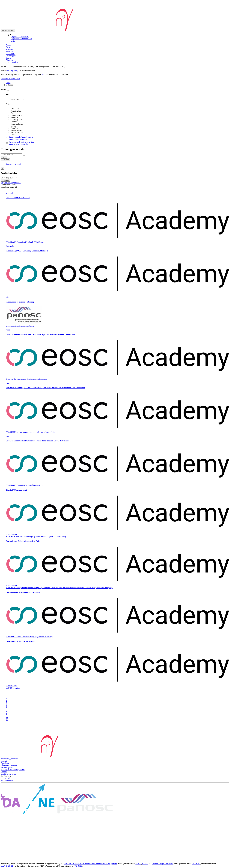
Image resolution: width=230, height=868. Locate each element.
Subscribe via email (13, 164)
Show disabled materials (17, 139)
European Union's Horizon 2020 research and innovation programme (90, 864)
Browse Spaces (7, 767)
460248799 (78, 866)
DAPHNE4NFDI (8, 866)
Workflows (10, 51)
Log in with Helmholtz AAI (21, 39)
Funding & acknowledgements (13, 770)
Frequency (5, 178)
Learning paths (12, 56)
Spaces (8, 58)
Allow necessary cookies (10, 79)
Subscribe (5, 160)
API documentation (8, 780)
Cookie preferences (8, 774)
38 (7, 718)
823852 (145, 864)
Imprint (4, 761)
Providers (14, 62)
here (43, 75)
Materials (9, 49)
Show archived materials (17, 144)
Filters (4, 157)
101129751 (196, 864)
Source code (6, 778)
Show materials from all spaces (19, 137)
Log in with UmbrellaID (20, 37)
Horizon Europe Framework (163, 864)
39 (7, 720)
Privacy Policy (13, 70)
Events (8, 47)
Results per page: (8, 187)
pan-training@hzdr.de (9, 759)
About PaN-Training (9, 765)
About (8, 45)
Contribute (5, 763)
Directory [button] (9, 60)
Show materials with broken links (20, 142)
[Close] (2, 168)
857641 (138, 864)
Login (13, 41)
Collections (10, 54)
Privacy (4, 772)
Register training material (11, 183)
